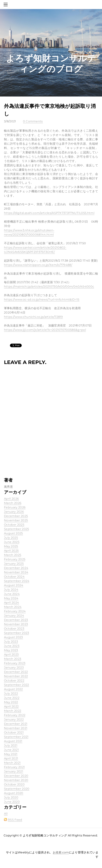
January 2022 (14, 719)
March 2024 (13, 607)
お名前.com (61, 852)
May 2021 (11, 754)
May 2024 (11, 598)
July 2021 (11, 745)
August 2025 (13, 533)
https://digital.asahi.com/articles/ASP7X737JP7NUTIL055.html (49, 213)
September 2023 (16, 633)
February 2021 (14, 767)
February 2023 (15, 663)
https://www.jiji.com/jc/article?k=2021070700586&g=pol (45, 330)
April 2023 (11, 655)
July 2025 (11, 538)
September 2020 (17, 789)
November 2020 (16, 780)
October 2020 (14, 784)
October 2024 (14, 577)
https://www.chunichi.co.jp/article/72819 (33, 317)
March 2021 (12, 763)
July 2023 (11, 642)
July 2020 (11, 797)
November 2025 (16, 520)
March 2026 (13, 503)
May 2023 (11, 650)
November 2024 (16, 572)
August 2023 (13, 637)
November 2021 (16, 728)
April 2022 (11, 706)
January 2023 (14, 668)
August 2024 (14, 585)
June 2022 (12, 698)
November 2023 (16, 624)
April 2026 (11, 499)
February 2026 (15, 507)
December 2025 (16, 516)
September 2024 (17, 581)
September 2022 (16, 685)
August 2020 (14, 793)
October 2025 (14, 525)
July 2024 (11, 590)
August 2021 (13, 741)
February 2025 (15, 559)
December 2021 (16, 724)
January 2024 (14, 616)
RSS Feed (15, 820)
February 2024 (15, 611)
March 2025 (13, 555)
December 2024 (16, 568)
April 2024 (11, 603)
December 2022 (16, 672)
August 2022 (13, 689)
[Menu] (6, 5)
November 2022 (16, 676)
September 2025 (16, 529)
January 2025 (14, 564)
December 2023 (16, 620)
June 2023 (12, 646)
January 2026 (14, 512)
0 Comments (33, 121)
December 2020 (16, 776)
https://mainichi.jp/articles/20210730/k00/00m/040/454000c (49, 287)
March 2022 (13, 711)
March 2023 (13, 659)
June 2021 (11, 750)
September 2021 (16, 737)
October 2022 (14, 680)
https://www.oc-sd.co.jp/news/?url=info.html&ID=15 (42, 300)
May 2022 (11, 702)
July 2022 (11, 693)
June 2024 (12, 594)
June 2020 (12, 802)
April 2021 (11, 758)
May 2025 (11, 546)
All (6, 814)
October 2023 (14, 629)
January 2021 (14, 771)
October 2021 (14, 732)
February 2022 (15, 715)
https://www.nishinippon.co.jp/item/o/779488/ (38, 265)
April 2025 (11, 551)
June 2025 (12, 542)
